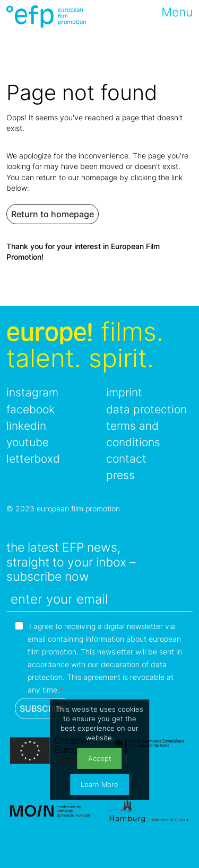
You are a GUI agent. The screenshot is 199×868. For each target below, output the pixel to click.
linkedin (26, 426)
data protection (146, 409)
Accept (100, 759)
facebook (31, 409)
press (120, 475)
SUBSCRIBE (43, 708)
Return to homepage (53, 214)
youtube (28, 442)
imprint (124, 392)
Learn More (99, 785)
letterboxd (33, 459)
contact (126, 459)
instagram (32, 392)
